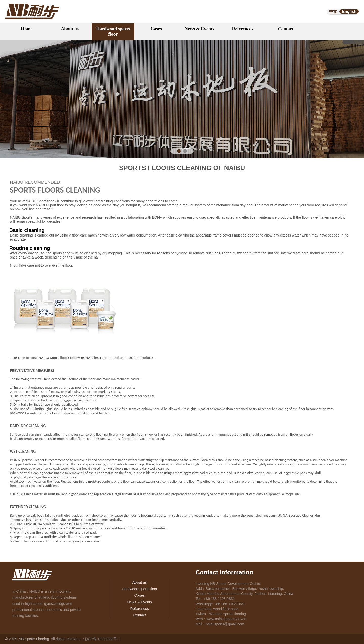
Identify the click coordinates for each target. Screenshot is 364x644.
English (349, 12)
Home (27, 29)
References (243, 29)
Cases (156, 29)
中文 (333, 12)
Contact (286, 29)
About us (70, 29)
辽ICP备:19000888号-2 (102, 639)
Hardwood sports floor (113, 31)
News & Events (199, 29)
